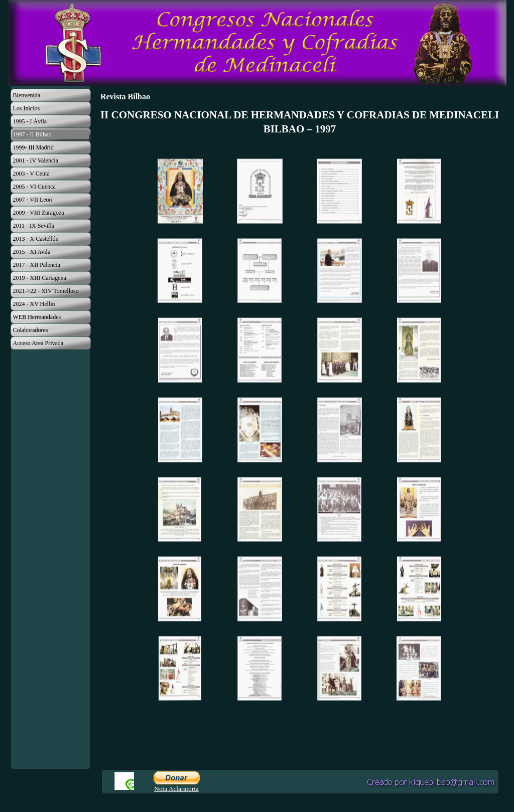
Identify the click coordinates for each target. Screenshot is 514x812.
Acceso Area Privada (38, 343)
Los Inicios (27, 108)
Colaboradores (31, 330)
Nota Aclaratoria (176, 789)
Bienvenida (27, 95)
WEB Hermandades (37, 317)
